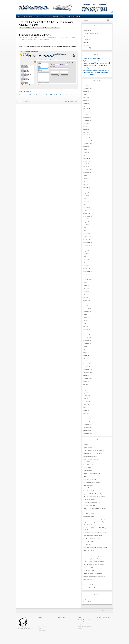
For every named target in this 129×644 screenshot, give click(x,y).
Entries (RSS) (87, 602)
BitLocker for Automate (90, 579)
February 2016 (87, 236)
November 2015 (88, 245)
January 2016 (87, 239)
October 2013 (87, 309)
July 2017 (86, 196)
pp (42, 16)
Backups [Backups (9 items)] (102, 59)
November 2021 (88, 144)
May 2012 (86, 355)
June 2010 (86, 407)
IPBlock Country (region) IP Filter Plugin (94, 497)
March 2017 (87, 207)
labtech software (39, 95)
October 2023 (87, 118)
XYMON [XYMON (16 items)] (93, 75)
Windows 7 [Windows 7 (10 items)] (106, 73)
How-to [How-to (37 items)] (97, 63)
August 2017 (87, 193)
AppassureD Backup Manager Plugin (93, 494)
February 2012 (87, 364)
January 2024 (87, 115)
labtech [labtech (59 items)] (107, 63)
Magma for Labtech (89, 567)
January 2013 (87, 335)
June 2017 (86, 199)
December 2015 (88, 242)
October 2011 (87, 375)
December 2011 (88, 370)
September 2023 (88, 120)
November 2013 (88, 306)
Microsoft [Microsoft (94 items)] (103, 65)
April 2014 (86, 294)
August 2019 (87, 176)
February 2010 (87, 419)
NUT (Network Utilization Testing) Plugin (95, 519)
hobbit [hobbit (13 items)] (92, 63)
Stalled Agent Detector (89, 570)
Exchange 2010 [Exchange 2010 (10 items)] (87, 63)
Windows (68, 95)
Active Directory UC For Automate (93, 582)
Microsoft (45, 95)
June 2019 (86, 178)
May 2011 (86, 390)
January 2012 (87, 367)
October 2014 (87, 277)
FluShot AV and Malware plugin (92, 502)
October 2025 (87, 92)
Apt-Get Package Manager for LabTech (94, 565)
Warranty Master (88, 544)
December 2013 (88, 303)
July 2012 (86, 349)
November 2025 (88, 89)
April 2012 (86, 358)
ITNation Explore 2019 (90, 33)
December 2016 (88, 216)
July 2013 (86, 317)
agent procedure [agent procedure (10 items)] (96, 59)
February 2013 (87, 332)
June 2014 (86, 288)
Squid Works (24, 628)
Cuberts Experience (75, 16)
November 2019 (88, 170)
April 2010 (86, 413)
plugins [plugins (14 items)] (97, 70)
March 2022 (87, 135)
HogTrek (86, 476)
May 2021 (86, 152)
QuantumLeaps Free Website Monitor (93, 453)
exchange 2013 (28, 95)
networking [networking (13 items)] (86, 68)
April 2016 (86, 231)
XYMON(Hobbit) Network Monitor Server (95, 450)
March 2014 (87, 297)
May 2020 (86, 167)
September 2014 (88, 280)
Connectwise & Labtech (31, 16)
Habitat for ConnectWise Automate (93, 573)
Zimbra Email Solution (89, 447)
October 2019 (87, 173)
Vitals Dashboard (88, 485)
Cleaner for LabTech (89, 550)
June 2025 (86, 100)
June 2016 (86, 228)
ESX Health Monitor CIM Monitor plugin (94, 488)
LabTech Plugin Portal (89, 553)
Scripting (43, 28)
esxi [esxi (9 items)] (103, 61)
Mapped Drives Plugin (89, 505)
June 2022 (86, 129)
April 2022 (86, 132)
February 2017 (87, 210)
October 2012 (87, 341)
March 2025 (87, 109)
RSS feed (80, 628)
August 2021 (87, 149)
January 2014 (87, 300)
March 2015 (87, 265)
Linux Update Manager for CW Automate (94, 576)
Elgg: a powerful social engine (91, 459)
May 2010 (86, 410)
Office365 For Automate (90, 479)
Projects (63, 16)
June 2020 (86, 164)
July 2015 (86, 254)
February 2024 (87, 112)
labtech (33, 95)
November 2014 (88, 274)
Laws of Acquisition (89, 465)
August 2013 (87, 315)
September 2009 (88, 433)
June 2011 (86, 387)
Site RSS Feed (61, 620)
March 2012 (87, 361)
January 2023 (87, 126)
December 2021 (88, 141)
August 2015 (87, 251)
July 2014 (86, 286)
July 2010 (86, 404)
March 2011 (87, 396)
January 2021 (87, 161)
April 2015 (86, 262)
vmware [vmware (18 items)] (107, 70)
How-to (31, 28)
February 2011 (87, 399)
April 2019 (86, 181)
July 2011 (86, 384)
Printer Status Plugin (89, 491)
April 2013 (86, 326)
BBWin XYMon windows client (92, 473)
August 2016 (87, 222)
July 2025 (86, 97)
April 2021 (86, 155)
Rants (85, 42)
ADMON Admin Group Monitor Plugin (94, 562)
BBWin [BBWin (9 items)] (106, 59)
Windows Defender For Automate (92, 585)
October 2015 (87, 248)
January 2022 (87, 138)
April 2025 (86, 106)
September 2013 (88, 312)
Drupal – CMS (87, 468)
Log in (85, 599)
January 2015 (87, 268)
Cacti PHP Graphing (89, 462)
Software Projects (51, 16)
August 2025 (87, 94)
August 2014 (87, 283)
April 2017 (86, 204)
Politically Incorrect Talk (90, 456)
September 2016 (88, 219)
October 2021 (87, 147)
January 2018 (87, 190)
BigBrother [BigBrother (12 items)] (86, 61)
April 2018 (86, 184)
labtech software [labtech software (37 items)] (89, 66)
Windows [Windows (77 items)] (99, 72)
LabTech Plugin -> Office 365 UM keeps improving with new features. (46, 23)
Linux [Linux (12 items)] (97, 66)
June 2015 (86, 257)
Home (19, 16)
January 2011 (87, 401)
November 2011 (88, 373)
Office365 (50, 95)
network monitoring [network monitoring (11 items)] (94, 68)
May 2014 (86, 291)
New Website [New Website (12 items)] (103, 68)
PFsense (86, 445)
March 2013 (87, 329)
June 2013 (86, 320)
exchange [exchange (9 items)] (107, 61)
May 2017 (86, 202)
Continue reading (29, 91)
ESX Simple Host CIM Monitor (92, 482)
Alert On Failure (88, 471)
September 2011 (88, 378)
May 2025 (86, 103)
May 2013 (86, 323)
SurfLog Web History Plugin (91, 500)
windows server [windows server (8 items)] (86, 75)
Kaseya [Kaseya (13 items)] (102, 63)
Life (85, 36)
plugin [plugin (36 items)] (93, 70)
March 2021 (87, 158)
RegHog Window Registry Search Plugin (94, 522)
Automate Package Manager (91, 588)
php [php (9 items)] (89, 70)
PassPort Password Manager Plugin (93, 536)
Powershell (58, 95)
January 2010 (87, 422)
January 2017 (87, 213)
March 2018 (87, 187)
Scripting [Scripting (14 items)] (102, 70)
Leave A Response (71, 101)
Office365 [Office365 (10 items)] (85, 70)
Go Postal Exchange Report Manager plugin (95, 533)
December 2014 (88, 271)
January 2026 (87, 86)
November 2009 (88, 428)
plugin (54, 95)
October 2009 (87, 430)
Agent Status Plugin (89, 516)
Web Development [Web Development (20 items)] (89, 73)
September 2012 (88, 344)
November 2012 (88, 338)
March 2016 (87, 233)
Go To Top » (105, 611)
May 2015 (86, 260)
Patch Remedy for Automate (91, 559)
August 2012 (87, 346)
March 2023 (87, 123)
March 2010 (87, 416)
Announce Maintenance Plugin (92, 556)
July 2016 (86, 225)
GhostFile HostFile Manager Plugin (93, 525)
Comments (27, 101)
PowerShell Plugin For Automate (92, 539)
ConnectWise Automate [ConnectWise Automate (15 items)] (96, 61)
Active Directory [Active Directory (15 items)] (88, 59)
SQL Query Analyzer (89, 541)
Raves (39, 28)
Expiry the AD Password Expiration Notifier (95, 547)
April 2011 (86, 393)
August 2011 (87, 381)
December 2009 (88, 425)
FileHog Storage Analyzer (90, 513)
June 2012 (86, 352)
